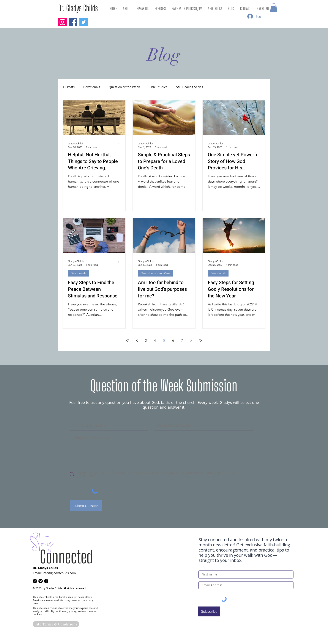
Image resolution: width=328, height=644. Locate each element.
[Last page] (200, 340)
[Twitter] (84, 22)
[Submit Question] (86, 506)
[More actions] (120, 145)
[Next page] (191, 340)
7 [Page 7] (182, 340)
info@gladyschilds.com (59, 573)
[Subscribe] (209, 611)
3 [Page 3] (146, 340)
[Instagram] (62, 22)
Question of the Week (124, 87)
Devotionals (92, 87)
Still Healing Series (190, 87)
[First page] (128, 340)
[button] (274, 8)
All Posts (69, 87)
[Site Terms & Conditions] (56, 624)
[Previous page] (137, 340)
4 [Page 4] (155, 340)
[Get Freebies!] (254, 628)
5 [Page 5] (164, 340)
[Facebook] (73, 22)
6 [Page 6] (173, 340)
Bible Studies (158, 87)
